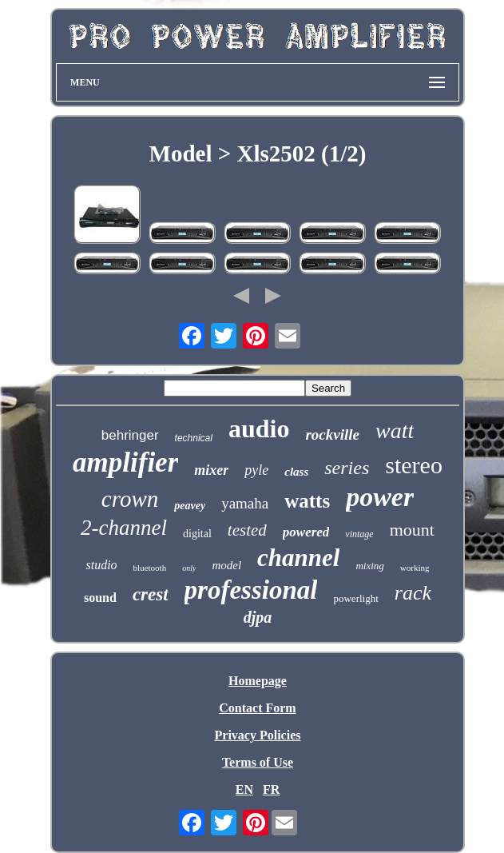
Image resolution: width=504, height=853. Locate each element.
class (296, 472)
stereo (414, 465)
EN (244, 789)
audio (259, 428)
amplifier (125, 462)
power (380, 497)
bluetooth (150, 568)
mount (412, 530)
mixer (211, 470)
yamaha (245, 503)
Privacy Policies (258, 735)
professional (251, 590)
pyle (256, 470)
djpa (258, 617)
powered (306, 532)
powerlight (355, 598)
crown (130, 499)
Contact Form (257, 708)
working (415, 568)
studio (101, 565)
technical (194, 438)
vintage (359, 534)
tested (247, 530)
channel (298, 558)
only (189, 568)
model (226, 565)
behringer (130, 435)
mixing (369, 566)
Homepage (258, 681)
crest (151, 594)
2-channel (124, 528)
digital (197, 534)
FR (271, 789)
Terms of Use (258, 762)
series (347, 468)
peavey (190, 506)
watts (307, 501)
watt (395, 430)
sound (100, 598)
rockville (332, 434)
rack (413, 593)
